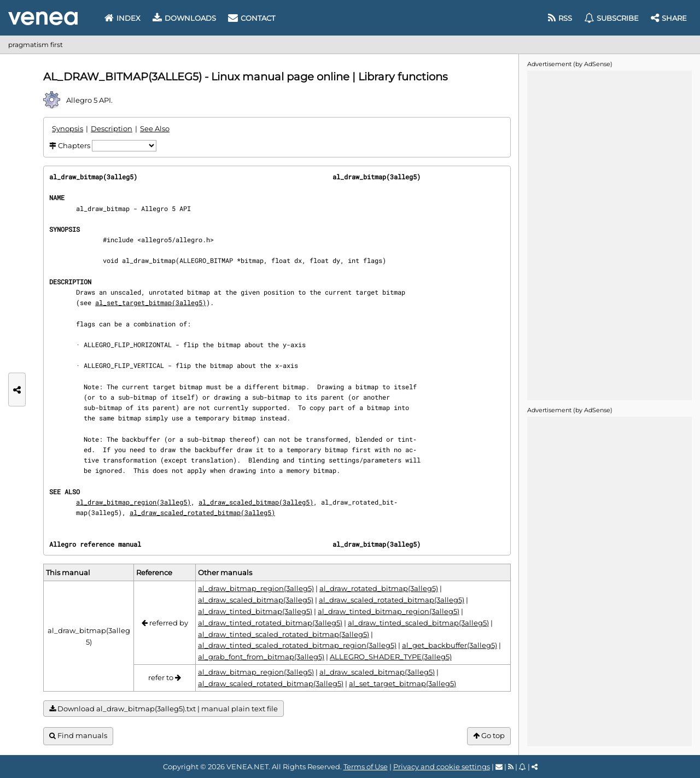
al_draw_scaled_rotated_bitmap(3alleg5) (202, 512)
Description (112, 128)
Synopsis (68, 128)
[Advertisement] (609, 235)
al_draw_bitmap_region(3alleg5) (133, 502)
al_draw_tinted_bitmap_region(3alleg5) (389, 611)
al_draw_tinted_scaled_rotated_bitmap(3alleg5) (284, 634)
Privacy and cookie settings (442, 767)
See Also (155, 128)
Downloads (184, 18)
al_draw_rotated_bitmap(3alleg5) (379, 588)
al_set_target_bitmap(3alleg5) (151, 302)
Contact (252, 18)
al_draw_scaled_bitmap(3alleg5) (256, 502)
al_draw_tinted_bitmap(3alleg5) (255, 611)
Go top (489, 736)
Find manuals (78, 736)
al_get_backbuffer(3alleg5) (450, 645)
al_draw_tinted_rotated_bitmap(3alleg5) (270, 623)
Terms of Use (366, 767)
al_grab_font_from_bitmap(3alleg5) (261, 657)
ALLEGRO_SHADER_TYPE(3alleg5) (391, 657)
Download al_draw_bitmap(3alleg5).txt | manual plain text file (164, 709)
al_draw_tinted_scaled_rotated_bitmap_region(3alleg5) (297, 645)
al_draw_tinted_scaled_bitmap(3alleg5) (418, 623)
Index (122, 18)
